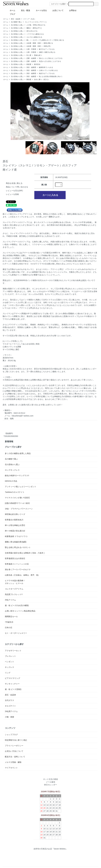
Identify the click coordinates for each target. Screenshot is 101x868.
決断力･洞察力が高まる (47, 52)
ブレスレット (10, 656)
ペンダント (9, 662)
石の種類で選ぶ (16, 22)
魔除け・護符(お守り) (34, 28)
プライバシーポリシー (14, 746)
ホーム (12, 10)
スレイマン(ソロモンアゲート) (36, 22)
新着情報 (9, 441)
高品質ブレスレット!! (14, 594)
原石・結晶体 (16, 19)
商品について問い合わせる (17, 187)
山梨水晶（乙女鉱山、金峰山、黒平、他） (22, 575)
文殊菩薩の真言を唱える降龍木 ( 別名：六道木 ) (25, 553)
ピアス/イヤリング (12, 678)
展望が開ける (48, 43)
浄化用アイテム (11, 711)
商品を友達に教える (14, 183)
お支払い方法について (14, 751)
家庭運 (29, 64)
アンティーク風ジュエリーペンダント (21, 487)
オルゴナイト (10, 706)
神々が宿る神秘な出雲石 (15, 525)
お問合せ (72, 10)
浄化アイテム (10, 600)
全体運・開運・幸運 (34, 43)
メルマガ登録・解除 (13, 762)
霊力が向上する (32, 31)
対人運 (29, 55)
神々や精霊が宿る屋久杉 (15, 531)
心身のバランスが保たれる (48, 70)
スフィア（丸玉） (30, 19)
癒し (28, 40)
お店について (57, 10)
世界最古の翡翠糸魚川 (14, 520)
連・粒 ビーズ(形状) (13, 689)
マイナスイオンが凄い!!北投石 (17, 498)
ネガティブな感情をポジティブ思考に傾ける (48, 40)
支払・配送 (25, 10)
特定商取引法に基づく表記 (16, 740)
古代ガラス (9, 700)
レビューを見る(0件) (14, 191)
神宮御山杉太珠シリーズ (15, 514)
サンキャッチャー (12, 684)
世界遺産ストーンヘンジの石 (17, 564)
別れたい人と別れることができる (51, 58)
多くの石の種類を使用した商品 (18, 453)
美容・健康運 (31, 67)
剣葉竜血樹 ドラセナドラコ (16, 536)
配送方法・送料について (15, 757)
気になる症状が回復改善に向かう (51, 76)
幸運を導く (47, 46)
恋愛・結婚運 (31, 58)
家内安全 (37, 64)
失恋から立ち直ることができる (50, 61)
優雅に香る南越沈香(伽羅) (16, 542)
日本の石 (9, 628)
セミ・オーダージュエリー (16, 633)
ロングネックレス (12, 470)
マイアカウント (11, 768)
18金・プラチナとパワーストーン (19, 509)
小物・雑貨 (9, 717)
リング (8, 673)
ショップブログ (11, 735)
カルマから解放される (34, 37)
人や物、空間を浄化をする (36, 25)
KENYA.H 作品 (11, 481)
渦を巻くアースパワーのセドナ (18, 569)
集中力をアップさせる (47, 49)
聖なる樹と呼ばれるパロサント (18, 547)
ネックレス (9, 667)
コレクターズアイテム (14, 589)
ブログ (17, 14)
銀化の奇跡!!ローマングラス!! (17, 476)
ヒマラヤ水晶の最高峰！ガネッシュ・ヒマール (15, 582)
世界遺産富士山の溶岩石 (15, 558)
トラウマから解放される (35, 34)
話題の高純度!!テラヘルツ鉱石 (17, 503)
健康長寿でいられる (46, 67)
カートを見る (40, 10)
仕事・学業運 (31, 49)
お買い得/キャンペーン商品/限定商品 (20, 611)
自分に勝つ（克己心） (42, 79)
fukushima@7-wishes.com (23, 416)
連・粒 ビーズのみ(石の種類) (17, 605)
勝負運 (29, 79)
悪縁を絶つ (38, 55)
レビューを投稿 (12, 194)
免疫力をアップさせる (47, 73)
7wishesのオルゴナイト (15, 492)
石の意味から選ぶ (17, 25)
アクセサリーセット (13, 651)
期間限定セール (11, 616)
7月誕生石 (9, 622)
